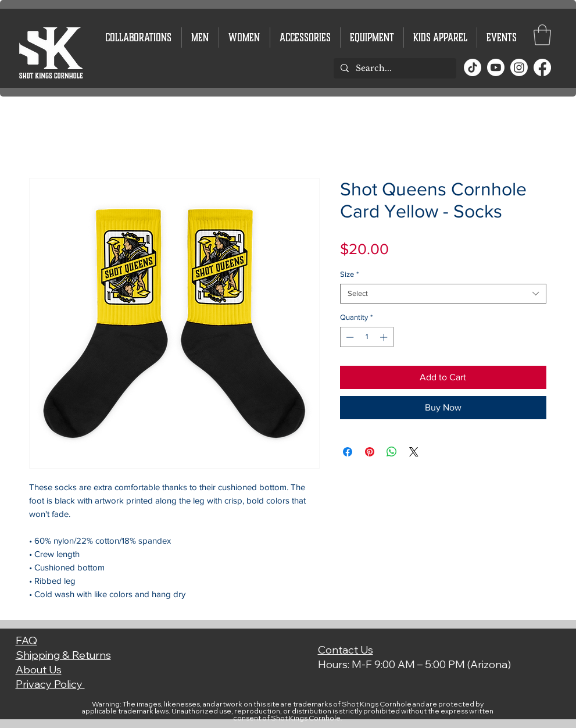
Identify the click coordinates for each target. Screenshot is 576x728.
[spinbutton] (366, 337)
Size (349, 274)
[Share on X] (414, 452)
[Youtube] (496, 67)
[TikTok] (473, 67)
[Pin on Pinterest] (370, 452)
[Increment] (385, 337)
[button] (542, 35)
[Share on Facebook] (348, 452)
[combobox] (443, 294)
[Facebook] (542, 67)
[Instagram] (519, 67)
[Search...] (394, 69)
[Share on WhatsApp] (392, 452)
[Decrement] (349, 337)
